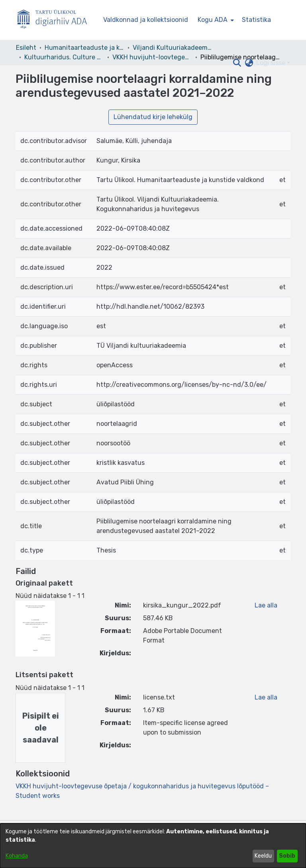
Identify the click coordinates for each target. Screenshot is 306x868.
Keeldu (263, 856)
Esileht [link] (26, 48)
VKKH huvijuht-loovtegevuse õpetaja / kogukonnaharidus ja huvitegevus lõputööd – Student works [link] (152, 57)
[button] (237, 63)
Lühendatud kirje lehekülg (153, 117)
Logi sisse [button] (272, 63)
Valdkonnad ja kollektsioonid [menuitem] (146, 20)
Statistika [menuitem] (256, 20)
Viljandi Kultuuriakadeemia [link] (173, 48)
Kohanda (17, 856)
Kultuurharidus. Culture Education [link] (64, 57)
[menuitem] (215, 20)
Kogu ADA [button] (213, 20)
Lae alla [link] (266, 605)
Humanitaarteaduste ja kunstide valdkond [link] (84, 48)
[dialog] (153, 846)
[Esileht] (55, 20)
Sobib (287, 856)
